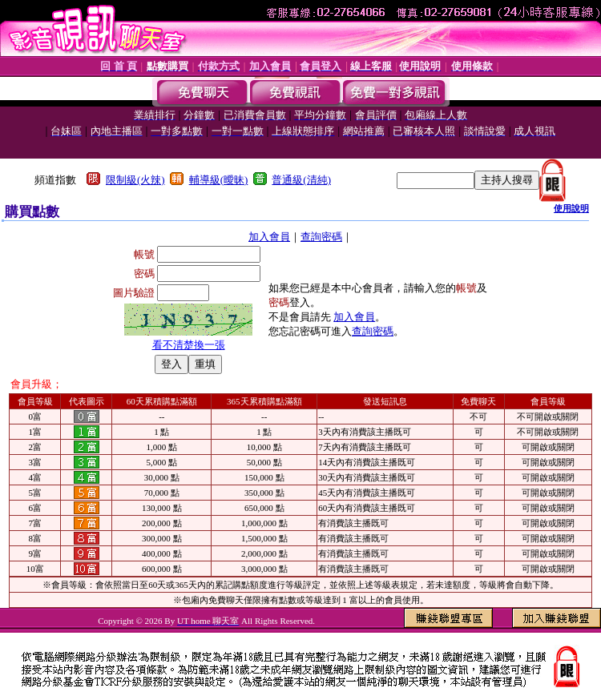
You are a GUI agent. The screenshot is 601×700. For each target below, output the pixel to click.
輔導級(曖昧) (219, 180)
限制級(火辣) (135, 180)
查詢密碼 (321, 237)
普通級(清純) (301, 180)
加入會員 (269, 237)
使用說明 (571, 208)
